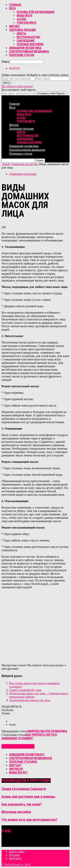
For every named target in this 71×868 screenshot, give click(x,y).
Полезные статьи (22, 55)
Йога (12, 8)
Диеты (21, 34)
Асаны (21, 19)
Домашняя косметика (25, 48)
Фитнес (14, 26)
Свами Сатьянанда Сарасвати (24, 789)
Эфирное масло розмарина (47, 731)
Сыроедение (26, 41)
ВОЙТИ (14, 68)
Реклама (14, 855)
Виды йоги (24, 16)
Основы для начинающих (36, 12)
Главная (15, 5)
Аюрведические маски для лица (30, 700)
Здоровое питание (23, 30)
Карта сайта (17, 851)
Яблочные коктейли (16, 812)
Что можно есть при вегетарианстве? (29, 820)
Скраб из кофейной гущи (25, 690)
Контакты (15, 858)
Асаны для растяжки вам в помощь (28, 797)
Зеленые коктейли (30, 44)
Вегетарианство (28, 37)
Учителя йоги (26, 23)
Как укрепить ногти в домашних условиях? (29, 737)
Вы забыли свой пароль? (17, 86)
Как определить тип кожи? (22, 804)
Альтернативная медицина (29, 51)
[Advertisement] (35, 627)
